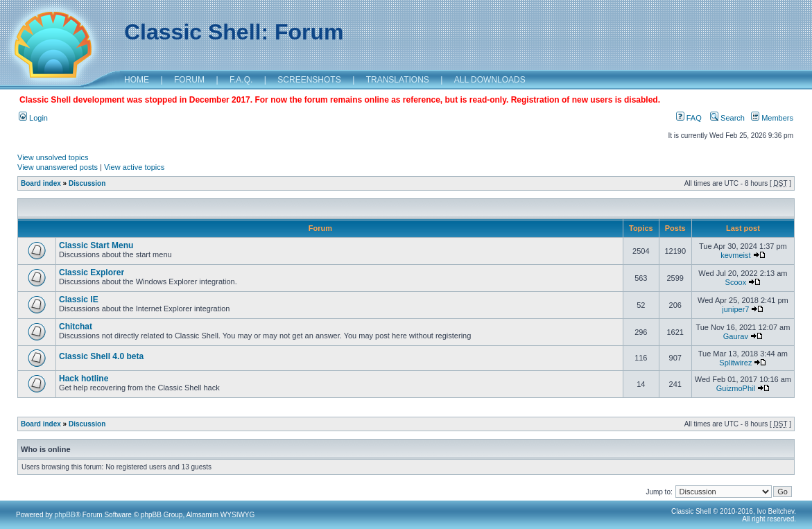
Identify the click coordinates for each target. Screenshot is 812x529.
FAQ (689, 118)
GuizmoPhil (736, 388)
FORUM (189, 80)
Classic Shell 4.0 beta (101, 356)
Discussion (87, 183)
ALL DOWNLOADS (490, 80)
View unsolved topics (53, 157)
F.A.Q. (241, 80)
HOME (137, 80)
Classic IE (79, 300)
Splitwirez (735, 363)
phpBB (65, 515)
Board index (41, 183)
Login (33, 118)
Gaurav (736, 336)
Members (772, 118)
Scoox (736, 282)
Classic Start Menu (96, 245)
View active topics (134, 167)
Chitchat (76, 327)
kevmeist (735, 255)
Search (727, 118)
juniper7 (735, 309)
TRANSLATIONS (398, 80)
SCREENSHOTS (309, 80)
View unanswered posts (58, 167)
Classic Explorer (92, 272)
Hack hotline (84, 379)
